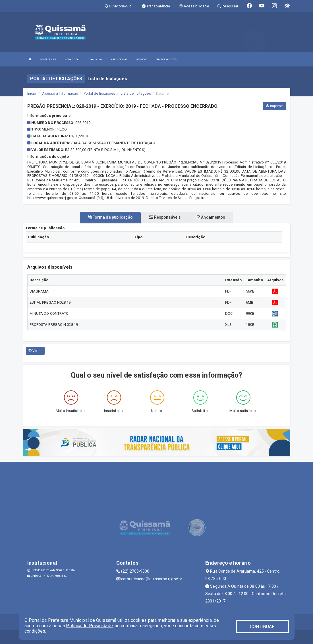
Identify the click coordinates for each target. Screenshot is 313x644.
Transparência (95, 59)
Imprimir (274, 106)
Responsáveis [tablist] (165, 217)
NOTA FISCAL (72, 59)
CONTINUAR (262, 627)
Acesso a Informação (60, 93)
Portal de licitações (100, 93)
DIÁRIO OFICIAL (119, 59)
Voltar (35, 351)
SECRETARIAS (48, 59)
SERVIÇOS (142, 59)
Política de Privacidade (89, 626)
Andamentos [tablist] (211, 217)
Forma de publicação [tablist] (110, 217)
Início (32, 93)
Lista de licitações (136, 93)
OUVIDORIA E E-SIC (166, 59)
